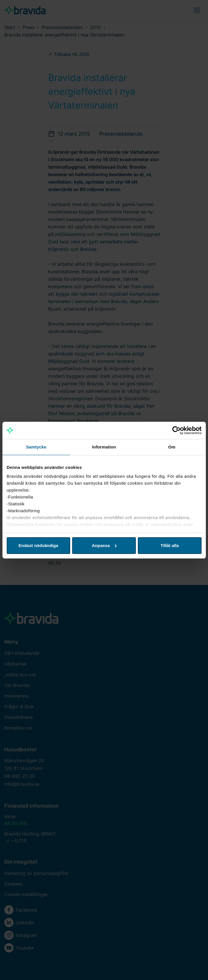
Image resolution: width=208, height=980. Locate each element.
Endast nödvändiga (38, 545)
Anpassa (104, 545)
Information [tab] (104, 447)
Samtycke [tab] (36, 447)
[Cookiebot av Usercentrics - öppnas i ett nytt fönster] (176, 430)
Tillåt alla (170, 545)
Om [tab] (172, 447)
